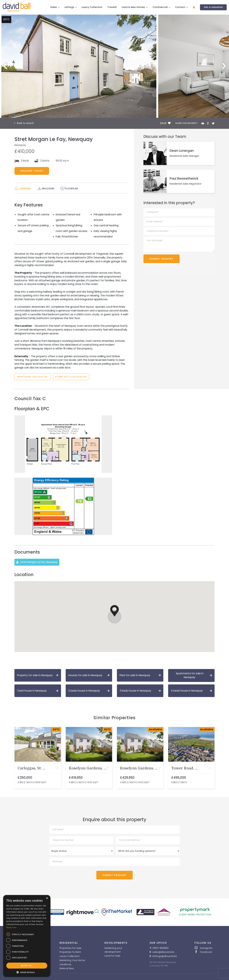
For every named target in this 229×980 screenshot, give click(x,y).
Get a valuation (213, 7)
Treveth (112, 7)
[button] (193, 7)
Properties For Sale (70, 948)
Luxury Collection (92, 7)
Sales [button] (54, 7)
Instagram (204, 948)
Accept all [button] (27, 966)
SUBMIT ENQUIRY (161, 259)
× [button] (47, 898)
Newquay (20, 145)
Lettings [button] (70, 7)
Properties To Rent (70, 952)
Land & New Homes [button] (134, 7)
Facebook (203, 952)
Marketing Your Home (72, 960)
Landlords (65, 964)
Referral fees (67, 968)
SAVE (165, 123)
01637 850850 (161, 948)
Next (225, 66)
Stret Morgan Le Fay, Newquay (37, 562)
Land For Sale (112, 956)
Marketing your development (113, 950)
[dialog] (27, 936)
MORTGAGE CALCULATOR (33, 377)
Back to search (25, 123)
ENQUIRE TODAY (32, 171)
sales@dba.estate (163, 952)
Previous (4, 66)
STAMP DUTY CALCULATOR (71, 377)
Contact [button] (180, 7)
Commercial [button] (160, 7)
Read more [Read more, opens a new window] (11, 927)
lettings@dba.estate (165, 956)
